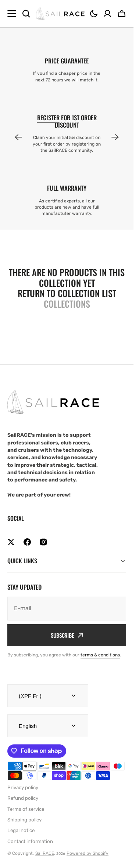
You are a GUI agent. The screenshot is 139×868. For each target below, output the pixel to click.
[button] (94, 14)
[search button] (26, 14)
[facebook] (27, 542)
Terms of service (26, 809)
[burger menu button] (12, 14)
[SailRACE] (60, 14)
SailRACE (45, 853)
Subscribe (67, 635)
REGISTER (48, 118)
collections (67, 304)
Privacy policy (23, 788)
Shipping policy (24, 820)
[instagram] (43, 542)
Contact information (30, 841)
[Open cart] (122, 14)
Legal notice (21, 830)
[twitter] (11, 542)
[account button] (107, 14)
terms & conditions (100, 655)
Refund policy (23, 798)
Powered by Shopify (88, 853)
